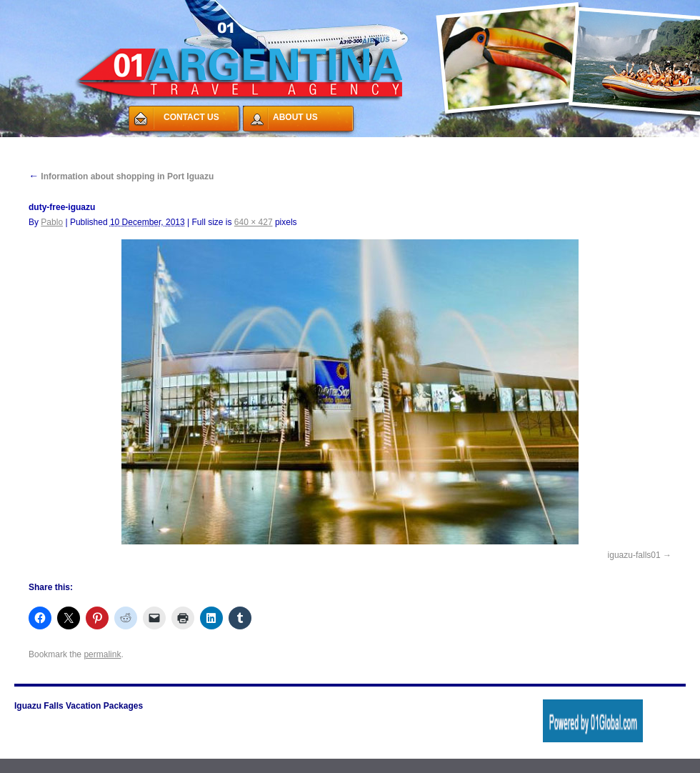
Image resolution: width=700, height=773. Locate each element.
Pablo (52, 222)
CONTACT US (191, 117)
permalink (102, 654)
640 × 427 (254, 222)
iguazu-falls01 (634, 555)
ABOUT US (295, 117)
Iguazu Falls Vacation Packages (79, 706)
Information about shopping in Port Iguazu (121, 176)
